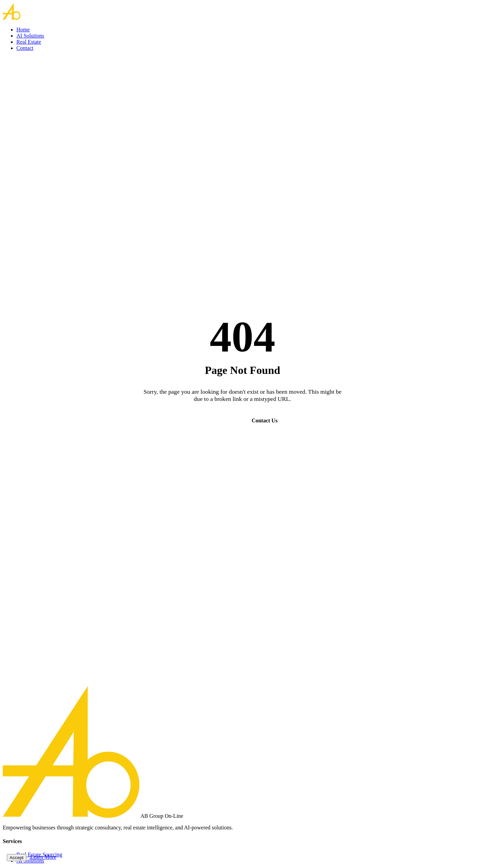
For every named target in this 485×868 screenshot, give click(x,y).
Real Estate (29, 42)
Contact (25, 48)
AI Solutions (30, 36)
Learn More (43, 857)
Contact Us (265, 421)
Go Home (218, 421)
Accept (17, 858)
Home (23, 30)
